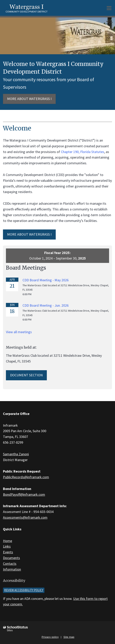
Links (7, 546)
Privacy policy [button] (50, 637)
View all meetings (19, 332)
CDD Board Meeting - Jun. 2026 (46, 305)
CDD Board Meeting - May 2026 (46, 280)
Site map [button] (69, 637)
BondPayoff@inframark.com (24, 494)
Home (8, 541)
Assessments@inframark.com (25, 517)
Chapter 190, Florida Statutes (82, 152)
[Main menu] (109, 8)
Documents (11, 558)
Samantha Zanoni (16, 454)
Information (12, 569)
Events (8, 552)
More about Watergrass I (29, 99)
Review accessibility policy (24, 590)
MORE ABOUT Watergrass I (29, 234)
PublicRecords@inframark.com (26, 477)
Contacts (10, 564)
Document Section (26, 375)
